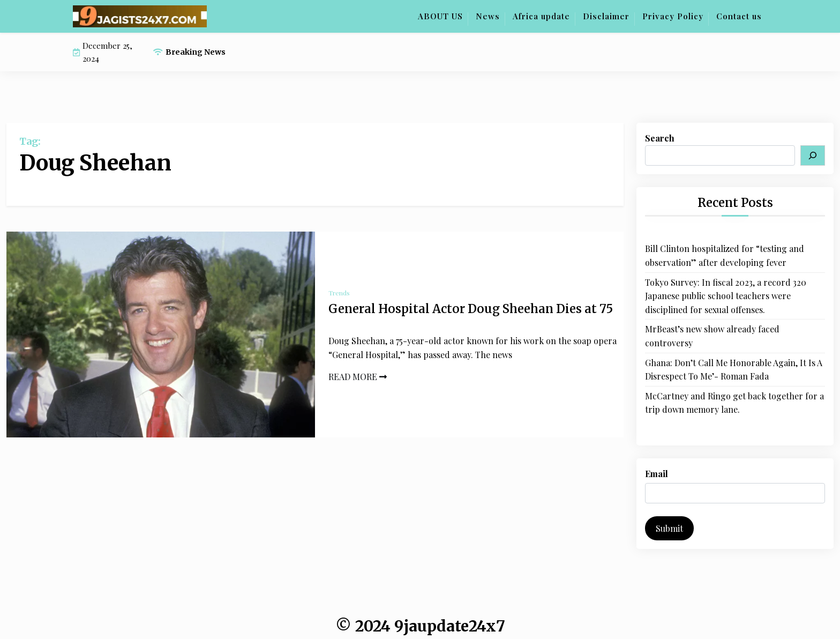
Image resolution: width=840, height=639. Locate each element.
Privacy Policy (673, 16)
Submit (669, 528)
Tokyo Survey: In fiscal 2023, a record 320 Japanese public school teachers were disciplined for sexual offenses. (726, 296)
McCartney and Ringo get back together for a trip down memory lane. (734, 403)
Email (657, 474)
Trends (339, 293)
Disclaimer (606, 16)
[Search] (813, 155)
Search (660, 138)
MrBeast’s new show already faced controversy (712, 336)
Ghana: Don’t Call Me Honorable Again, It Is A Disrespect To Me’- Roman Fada (734, 370)
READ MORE (358, 377)
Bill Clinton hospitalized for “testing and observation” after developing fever (725, 255)
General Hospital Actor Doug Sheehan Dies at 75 (471, 309)
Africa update (541, 16)
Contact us (739, 16)
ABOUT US (440, 16)
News (488, 16)
